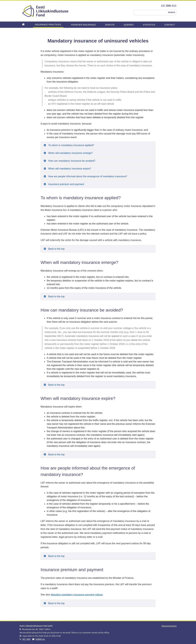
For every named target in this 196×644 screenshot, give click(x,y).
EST (163, 6)
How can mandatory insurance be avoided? (72, 161)
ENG (169, 6)
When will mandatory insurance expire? (70, 169)
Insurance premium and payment (66, 184)
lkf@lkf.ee (40, 639)
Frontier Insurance (83, 25)
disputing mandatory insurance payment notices (77, 595)
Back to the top (56, 249)
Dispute (110, 25)
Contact (170, 25)
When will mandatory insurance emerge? (70, 153)
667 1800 (26, 639)
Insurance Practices (48, 25)
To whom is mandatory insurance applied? (71, 145)
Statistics (149, 25)
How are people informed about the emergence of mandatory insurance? (88, 176)
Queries (129, 25)
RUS (174, 6)
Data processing (169, 626)
